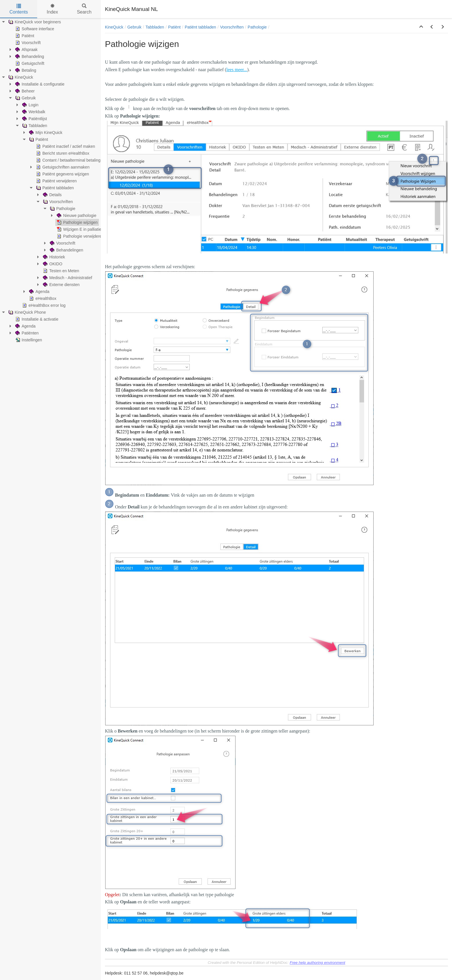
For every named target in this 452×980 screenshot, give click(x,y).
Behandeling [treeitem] (29, 56)
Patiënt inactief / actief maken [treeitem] (65, 146)
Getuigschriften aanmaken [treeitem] (62, 167)
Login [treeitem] (30, 105)
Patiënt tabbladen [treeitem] (54, 188)
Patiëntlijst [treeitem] (34, 119)
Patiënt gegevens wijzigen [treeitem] (62, 174)
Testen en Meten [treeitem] (61, 271)
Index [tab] (52, 9)
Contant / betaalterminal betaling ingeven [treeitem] (75, 160)
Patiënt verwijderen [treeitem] (56, 181)
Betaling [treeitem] (25, 70)
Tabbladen (155, 27)
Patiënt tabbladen (200, 27)
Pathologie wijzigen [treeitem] (77, 222)
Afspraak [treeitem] (26, 50)
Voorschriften (232, 27)
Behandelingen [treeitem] (66, 250)
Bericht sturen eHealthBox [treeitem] (62, 153)
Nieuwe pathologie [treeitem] (76, 215)
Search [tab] (84, 9)
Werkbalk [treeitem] (33, 112)
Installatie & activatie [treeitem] (36, 319)
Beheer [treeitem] (24, 91)
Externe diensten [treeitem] (61, 285)
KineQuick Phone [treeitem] (27, 312)
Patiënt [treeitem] (24, 36)
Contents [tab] (19, 9)
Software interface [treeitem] (34, 29)
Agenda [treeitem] (39, 292)
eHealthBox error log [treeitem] (43, 305)
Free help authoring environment (318, 963)
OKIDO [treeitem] (52, 264)
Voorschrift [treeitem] (27, 43)
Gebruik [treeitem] (25, 98)
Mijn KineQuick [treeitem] (45, 133)
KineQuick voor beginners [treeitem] (34, 22)
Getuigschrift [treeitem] (29, 63)
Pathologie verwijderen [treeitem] (80, 236)
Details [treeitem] (52, 195)
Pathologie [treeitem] (62, 209)
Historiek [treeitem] (53, 257)
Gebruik (134, 27)
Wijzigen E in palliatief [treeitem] (79, 229)
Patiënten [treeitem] (26, 333)
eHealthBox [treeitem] (42, 298)
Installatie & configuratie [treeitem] (39, 84)
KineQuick (114, 27)
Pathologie (257, 27)
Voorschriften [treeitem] (57, 202)
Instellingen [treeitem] (28, 340)
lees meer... (237, 70)
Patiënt (174, 27)
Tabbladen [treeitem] (34, 126)
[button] (421, 27)
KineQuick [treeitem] (20, 77)
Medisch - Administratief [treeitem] (67, 278)
